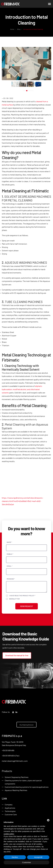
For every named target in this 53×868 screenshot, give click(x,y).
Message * (11, 579)
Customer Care (11, 815)
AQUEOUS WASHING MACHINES (26, 262)
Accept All (38, 857)
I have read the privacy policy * (22, 595)
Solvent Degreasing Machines (17, 777)
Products (7, 771)
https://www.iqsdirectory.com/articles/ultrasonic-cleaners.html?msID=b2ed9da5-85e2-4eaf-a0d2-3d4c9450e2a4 (23, 501)
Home (12, 29)
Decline (15, 857)
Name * (9, 542)
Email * (10, 566)
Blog (19, 29)
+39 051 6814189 (8, 750)
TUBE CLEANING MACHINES (24, 302)
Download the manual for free (17, 655)
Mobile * (10, 554)
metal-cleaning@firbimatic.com (15, 761)
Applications (10, 808)
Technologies (10, 811)
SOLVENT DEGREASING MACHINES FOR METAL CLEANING (26, 198)
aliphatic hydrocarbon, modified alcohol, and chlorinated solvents (22, 389)
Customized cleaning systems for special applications (27, 787)
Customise (27, 862)
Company (9, 805)
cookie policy (9, 834)
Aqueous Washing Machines (16, 790)
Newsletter (14, 599)
